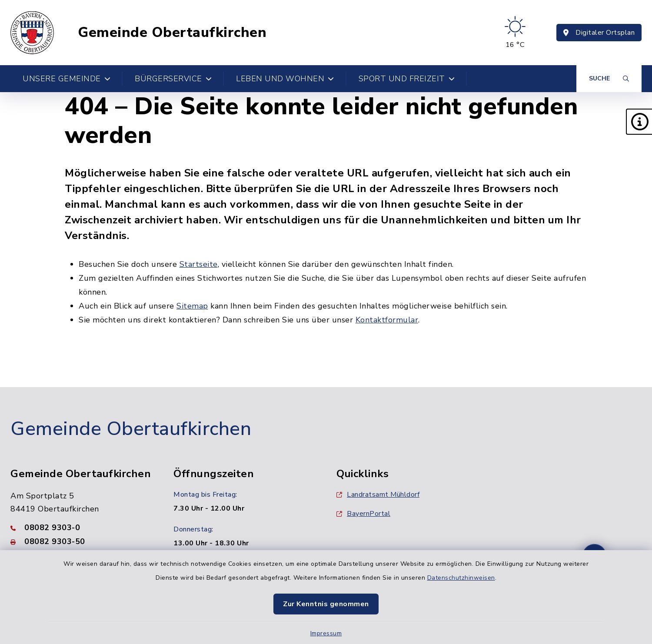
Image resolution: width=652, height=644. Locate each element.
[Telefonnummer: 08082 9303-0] (81, 528)
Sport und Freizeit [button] (407, 79)
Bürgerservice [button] (173, 79)
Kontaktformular (387, 320)
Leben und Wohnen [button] (285, 79)
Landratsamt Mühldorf (378, 495)
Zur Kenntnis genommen (326, 604)
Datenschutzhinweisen (461, 578)
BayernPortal (363, 514)
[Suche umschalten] (609, 79)
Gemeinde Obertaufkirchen (172, 33)
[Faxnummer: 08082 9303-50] (81, 541)
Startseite (199, 264)
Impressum (326, 633)
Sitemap (192, 306)
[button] (639, 122)
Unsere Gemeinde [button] (67, 79)
